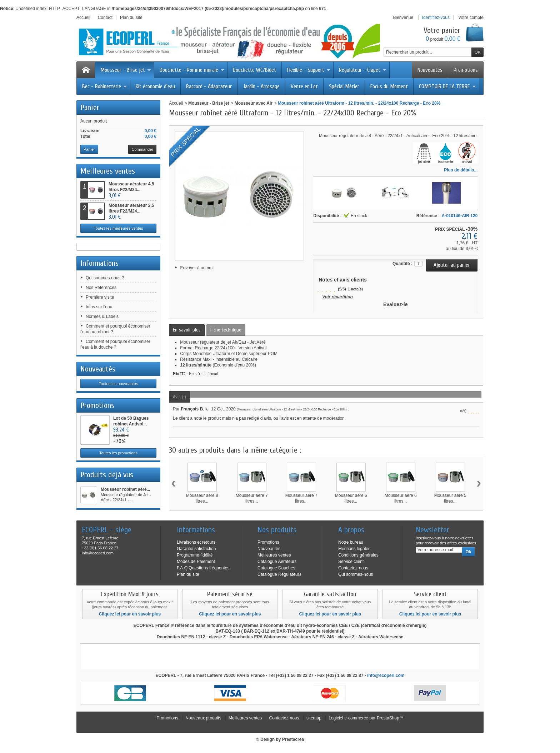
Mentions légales (354, 549)
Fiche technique (226, 330)
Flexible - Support (309, 70)
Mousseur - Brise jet (126, 70)
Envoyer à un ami (197, 268)
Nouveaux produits (203, 718)
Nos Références (101, 288)
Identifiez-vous (436, 18)
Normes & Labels (102, 316)
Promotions (466, 70)
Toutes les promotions (118, 453)
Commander (142, 149)
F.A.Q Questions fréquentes (203, 568)
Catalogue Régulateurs (279, 574)
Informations (99, 263)
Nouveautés (430, 70)
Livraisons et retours (196, 542)
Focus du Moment (389, 86)
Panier (90, 108)
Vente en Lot (304, 86)
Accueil (176, 103)
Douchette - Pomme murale (192, 70)
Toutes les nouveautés (118, 384)
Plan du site (188, 574)
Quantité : (402, 264)
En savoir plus (187, 330)
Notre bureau (351, 542)
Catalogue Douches (276, 568)
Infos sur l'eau (99, 307)
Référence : (428, 216)
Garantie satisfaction (196, 549)
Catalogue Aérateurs (277, 562)
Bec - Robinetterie (105, 86)
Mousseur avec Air (254, 103)
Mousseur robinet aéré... (126, 489)
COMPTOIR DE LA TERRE (447, 86)
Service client (351, 562)
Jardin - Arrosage (261, 86)
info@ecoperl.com (386, 675)
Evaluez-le (395, 304)
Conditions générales (358, 555)
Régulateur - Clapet (363, 70)
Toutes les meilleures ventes (118, 228)
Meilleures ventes (108, 171)
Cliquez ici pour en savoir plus (130, 614)
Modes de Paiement (196, 562)
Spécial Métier (344, 86)
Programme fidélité (195, 555)
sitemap (314, 718)
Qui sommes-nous (356, 574)
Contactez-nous (353, 568)
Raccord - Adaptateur (209, 86)
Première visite (100, 297)
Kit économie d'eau (155, 86)
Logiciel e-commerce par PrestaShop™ (366, 718)
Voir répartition (337, 297)
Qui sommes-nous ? (105, 278)
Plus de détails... (461, 170)
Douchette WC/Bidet (254, 70)
